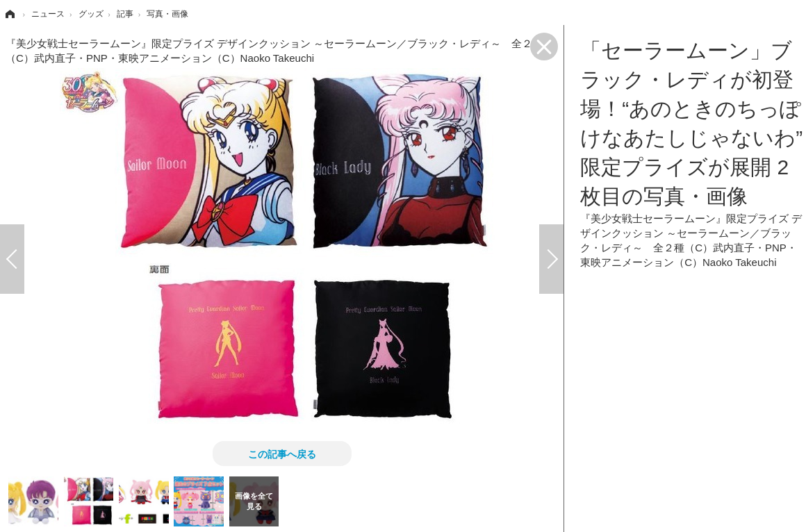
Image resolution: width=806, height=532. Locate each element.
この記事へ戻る (282, 454)
